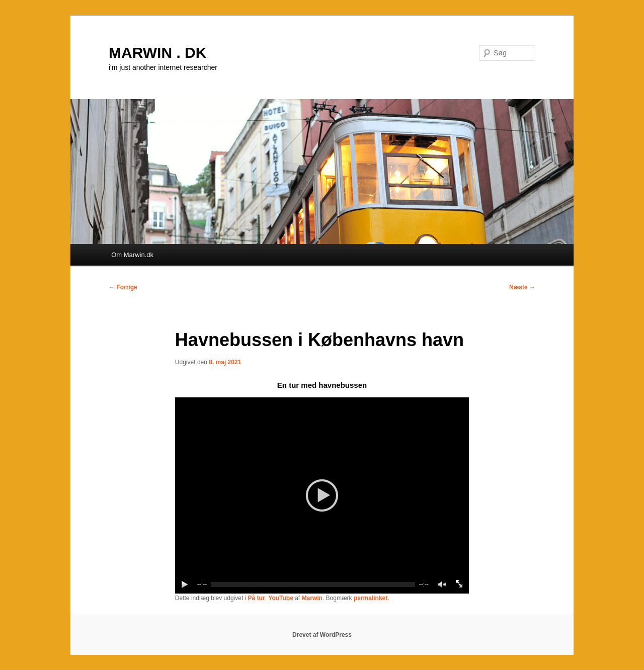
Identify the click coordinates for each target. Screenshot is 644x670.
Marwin (312, 598)
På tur (257, 598)
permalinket (371, 598)
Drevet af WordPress (322, 635)
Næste (522, 287)
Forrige (123, 287)
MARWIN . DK (157, 53)
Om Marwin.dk (132, 255)
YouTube (281, 598)
